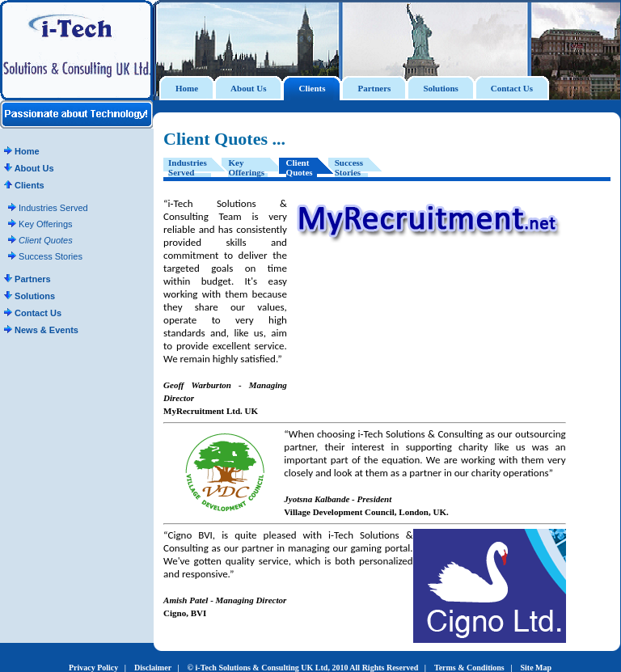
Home (22, 151)
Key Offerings (40, 224)
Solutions (30, 296)
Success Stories (45, 256)
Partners (27, 279)
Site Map (536, 668)
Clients (24, 185)
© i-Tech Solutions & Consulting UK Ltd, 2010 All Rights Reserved (303, 668)
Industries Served (48, 208)
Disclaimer (153, 668)
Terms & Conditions (469, 668)
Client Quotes (40, 240)
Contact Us (33, 313)
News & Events (41, 330)
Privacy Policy (93, 668)
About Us (29, 168)
